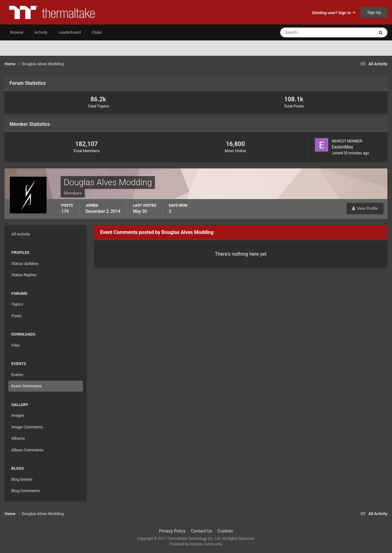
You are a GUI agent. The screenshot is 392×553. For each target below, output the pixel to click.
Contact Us (202, 531)
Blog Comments (26, 491)
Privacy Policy (172, 531)
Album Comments (27, 450)
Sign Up (374, 12)
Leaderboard (70, 32)
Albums (18, 438)
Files (15, 345)
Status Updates (25, 263)
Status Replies (24, 275)
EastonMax (342, 147)
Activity (41, 32)
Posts (16, 316)
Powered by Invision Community (196, 544)
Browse (17, 32)
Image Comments (27, 427)
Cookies (225, 531)
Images (18, 415)
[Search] (309, 32)
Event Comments (26, 386)
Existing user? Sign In (334, 13)
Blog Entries (22, 479)
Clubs (97, 32)
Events (17, 375)
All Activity (21, 234)
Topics (17, 304)
